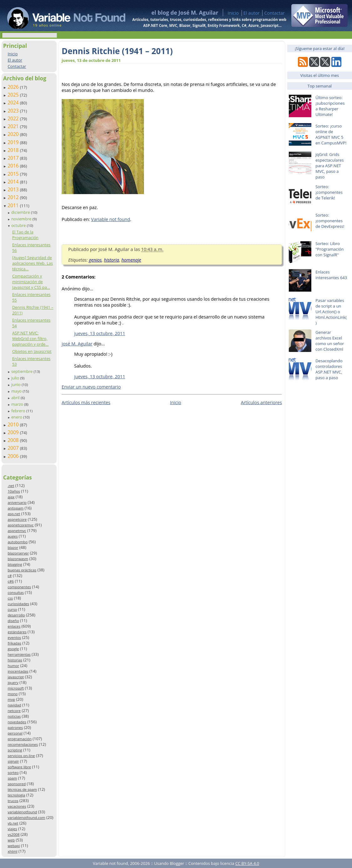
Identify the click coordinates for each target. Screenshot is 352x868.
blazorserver (18, 553)
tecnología (16, 795)
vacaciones (17, 806)
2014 (14, 182)
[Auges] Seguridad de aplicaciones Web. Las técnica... (33, 263)
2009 (14, 432)
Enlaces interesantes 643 (331, 275)
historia (111, 260)
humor (13, 666)
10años (14, 491)
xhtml (12, 851)
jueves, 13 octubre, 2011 (100, 333)
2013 (14, 189)
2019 (14, 142)
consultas (16, 592)
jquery (13, 682)
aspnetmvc (17, 531)
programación (19, 739)
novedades (17, 722)
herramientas (19, 654)
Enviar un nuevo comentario (91, 387)
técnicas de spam (22, 789)
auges (13, 536)
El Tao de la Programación (25, 235)
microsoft (16, 688)
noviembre (22, 219)
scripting (15, 750)
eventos (14, 637)
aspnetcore (17, 519)
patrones (15, 728)
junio (16, 384)
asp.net (14, 514)
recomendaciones (23, 744)
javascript (16, 677)
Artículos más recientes (86, 402)
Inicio (233, 13)
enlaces (14, 626)
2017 (14, 158)
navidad (14, 705)
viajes (12, 829)
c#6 (11, 581)
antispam (15, 508)
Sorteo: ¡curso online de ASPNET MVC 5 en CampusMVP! (331, 134)
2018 (14, 150)
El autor (252, 13)
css (10, 598)
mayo (17, 391)
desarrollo (16, 615)
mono (13, 694)
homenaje (131, 260)
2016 (14, 166)
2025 (14, 95)
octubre (19, 225)
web (11, 840)
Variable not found (111, 219)
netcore (14, 711)
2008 (14, 440)
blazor (13, 547)
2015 (14, 174)
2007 (14, 448)
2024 (14, 103)
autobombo (18, 542)
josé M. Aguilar (77, 344)
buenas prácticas (22, 570)
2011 (14, 205)
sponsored (17, 784)
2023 (14, 111)
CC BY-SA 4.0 (247, 863)
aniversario (17, 502)
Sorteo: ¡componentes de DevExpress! (330, 221)
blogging (15, 564)
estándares (17, 632)
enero (17, 417)
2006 (14, 456)
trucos (13, 801)
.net (11, 486)
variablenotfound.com (26, 818)
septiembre (23, 371)
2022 (14, 118)
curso (12, 609)
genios (95, 260)
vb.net (13, 823)
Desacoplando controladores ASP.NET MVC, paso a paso (329, 369)
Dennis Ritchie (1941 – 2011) (117, 51)
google (13, 649)
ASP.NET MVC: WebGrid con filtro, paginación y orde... (30, 339)
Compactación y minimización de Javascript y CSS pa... (31, 282)
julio (16, 378)
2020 (14, 134)
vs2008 (13, 834)
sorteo (13, 773)
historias (15, 660)
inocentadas (18, 671)
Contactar (274, 13)
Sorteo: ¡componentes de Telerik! (329, 192)
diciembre (21, 212)
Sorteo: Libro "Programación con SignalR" (329, 249)
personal (15, 733)
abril (16, 398)
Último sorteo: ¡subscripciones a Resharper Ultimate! (330, 106)
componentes (19, 587)
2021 (14, 126)
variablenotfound (22, 812)
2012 (14, 197)
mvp (11, 699)
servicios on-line (21, 756)
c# (10, 576)
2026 (14, 87)
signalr (13, 761)
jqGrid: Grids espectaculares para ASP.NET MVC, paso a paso (329, 166)
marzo (18, 404)
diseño (13, 621)
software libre (19, 767)
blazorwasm (18, 559)
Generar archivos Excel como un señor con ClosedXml (330, 341)
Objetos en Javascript (32, 351)
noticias (14, 716)
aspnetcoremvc (20, 525)
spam (12, 778)
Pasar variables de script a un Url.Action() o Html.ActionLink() (331, 312)
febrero (19, 411)
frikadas (14, 643)
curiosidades (18, 604)
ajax (11, 497)
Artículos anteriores (261, 402)
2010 (14, 424)
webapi (14, 846)
